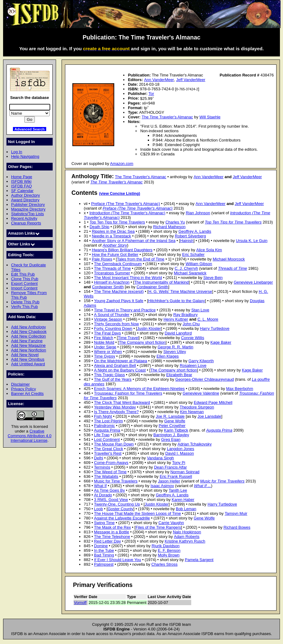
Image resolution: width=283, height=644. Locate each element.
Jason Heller (169, 481)
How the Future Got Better (115, 254)
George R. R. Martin (176, 347)
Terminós (102, 467)
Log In (17, 152)
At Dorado (103, 495)
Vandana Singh (160, 458)
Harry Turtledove (215, 328)
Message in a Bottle (111, 532)
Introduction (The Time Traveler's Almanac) (127, 213)
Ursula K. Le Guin (252, 241)
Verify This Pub (24, 307)
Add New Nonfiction (29, 350)
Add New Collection (28, 336)
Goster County (121, 509)
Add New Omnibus (28, 359)
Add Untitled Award (28, 364)
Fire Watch (103, 338)
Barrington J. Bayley (171, 435)
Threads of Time (232, 268)
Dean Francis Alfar (170, 467)
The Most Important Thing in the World (128, 278)
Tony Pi (179, 463)
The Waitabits (106, 476)
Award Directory (25, 200)
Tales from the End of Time (141, 259)
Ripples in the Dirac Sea (113, 231)
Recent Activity (24, 218)
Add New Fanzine (27, 341)
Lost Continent (107, 439)
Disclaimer (20, 384)
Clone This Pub (25, 279)
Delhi (99, 458)
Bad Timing (104, 555)
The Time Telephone (112, 537)
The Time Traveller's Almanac (116, 182)
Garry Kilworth (201, 361)
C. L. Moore (208, 319)
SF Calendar (22, 191)
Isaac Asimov (162, 486)
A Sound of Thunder (112, 315)
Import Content (24, 288)
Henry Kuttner (176, 319)
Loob (98, 509)
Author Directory (26, 195)
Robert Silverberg (190, 236)
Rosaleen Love (193, 365)
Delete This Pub (25, 302)
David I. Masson (180, 453)
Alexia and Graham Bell (115, 365)
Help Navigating (25, 156)
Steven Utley (174, 352)
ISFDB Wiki (21, 181)
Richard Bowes (237, 527)
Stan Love (200, 310)
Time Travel (128, 338)
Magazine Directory (28, 209)
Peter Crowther (172, 426)
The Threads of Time (112, 268)
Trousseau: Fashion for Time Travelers (128, 393)
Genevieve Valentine (201, 393)
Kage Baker (221, 342)
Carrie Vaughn (171, 523)
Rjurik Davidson (166, 546)
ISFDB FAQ (22, 186)
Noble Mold (104, 342)
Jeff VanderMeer (191, 80)
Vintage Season (108, 319)
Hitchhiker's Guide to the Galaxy (177, 301)
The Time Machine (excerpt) (119, 291)
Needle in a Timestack (111, 236)
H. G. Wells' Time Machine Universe (180, 291)
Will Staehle (210, 117)
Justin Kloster (149, 328)
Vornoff (80, 603)
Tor (151, 94)
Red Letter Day (107, 541)
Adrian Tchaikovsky (195, 444)
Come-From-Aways (111, 463)
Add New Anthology (28, 327)
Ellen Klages (168, 356)
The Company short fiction (142, 342)
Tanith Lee (178, 490)
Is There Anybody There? (116, 412)
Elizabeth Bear (179, 375)
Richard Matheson (169, 227)
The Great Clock (108, 449)
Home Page (22, 177)
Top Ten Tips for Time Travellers (233, 222)
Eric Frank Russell (176, 476)
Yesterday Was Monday (115, 407)
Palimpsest (104, 564)
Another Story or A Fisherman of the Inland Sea (133, 241)
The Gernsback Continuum (118, 264)
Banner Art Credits (27, 394)
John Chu (191, 324)
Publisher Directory (28, 205)
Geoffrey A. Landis (195, 231)
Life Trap (102, 435)
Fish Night (103, 416)
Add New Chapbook (29, 332)
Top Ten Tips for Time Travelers (117, 222)
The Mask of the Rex (112, 527)
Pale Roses (102, 259)
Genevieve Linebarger (253, 282)
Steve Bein (213, 278)
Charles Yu (175, 222)
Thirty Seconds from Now (116, 324)
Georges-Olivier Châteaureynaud (204, 379)
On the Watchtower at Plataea (120, 361)
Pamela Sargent (199, 560)
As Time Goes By (109, 490)
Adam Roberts (187, 537)
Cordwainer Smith (108, 287)
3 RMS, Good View (111, 500)
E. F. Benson (169, 550)
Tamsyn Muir (236, 513)
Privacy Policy (24, 389)
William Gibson (199, 264)
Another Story (115, 245)
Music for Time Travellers (222, 481)
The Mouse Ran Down (114, 444)
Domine (101, 546)
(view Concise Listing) (120, 194)
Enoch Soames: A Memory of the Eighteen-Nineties (139, 389)
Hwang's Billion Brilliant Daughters (122, 250)
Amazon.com (122, 164)
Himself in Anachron (112, 282)
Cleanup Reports (26, 223)
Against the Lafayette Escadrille (122, 518)
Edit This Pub (23, 274)
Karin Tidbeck (176, 430)
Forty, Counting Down (113, 328)
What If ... (202, 486)
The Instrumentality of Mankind (162, 282)
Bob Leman (186, 509)
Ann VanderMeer (159, 80)
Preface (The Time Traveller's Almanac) (137, 208)
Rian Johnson (198, 213)
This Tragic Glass (109, 375)
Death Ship (99, 227)
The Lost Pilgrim (108, 421)
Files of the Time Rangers (158, 527)
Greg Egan (171, 439)
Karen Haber (183, 500)
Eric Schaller (194, 254)
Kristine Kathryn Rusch (185, 541)
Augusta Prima (107, 430)
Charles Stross (165, 564)
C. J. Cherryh (186, 268)
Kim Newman (192, 412)
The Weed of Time (110, 472)
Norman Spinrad (185, 472)
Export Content (24, 283)
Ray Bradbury (186, 315)
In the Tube (104, 550)
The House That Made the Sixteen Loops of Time (137, 513)
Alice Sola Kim (209, 250)
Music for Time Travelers (116, 481)
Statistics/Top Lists (28, 214)
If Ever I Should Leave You (117, 560)
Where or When (108, 352)
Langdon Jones (181, 449)
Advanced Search (30, 129)
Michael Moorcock (229, 259)
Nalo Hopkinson (187, 532)
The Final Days (107, 333)
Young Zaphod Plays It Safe (119, 301)
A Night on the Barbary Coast (120, 370)
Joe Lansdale (209, 416)
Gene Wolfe (175, 421)
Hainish (187, 241)
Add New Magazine (28, 345)
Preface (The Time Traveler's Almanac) (125, 204)
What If (100, 486)
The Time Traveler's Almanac (167, 117)
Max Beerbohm (240, 389)
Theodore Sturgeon (197, 407)
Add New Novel (25, 355)
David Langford (178, 333)
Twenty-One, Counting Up (117, 504)
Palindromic (104, 426)
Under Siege (105, 347)
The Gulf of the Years (113, 379)
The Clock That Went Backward (122, 402)
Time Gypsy (105, 356)
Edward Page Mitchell (213, 402)
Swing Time (104, 523)
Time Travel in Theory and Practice (125, 310)
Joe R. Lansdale (170, 416)
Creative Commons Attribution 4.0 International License (30, 436)
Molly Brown (169, 555)
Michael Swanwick (190, 273)
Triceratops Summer (112, 273)
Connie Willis (193, 338)
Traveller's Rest (108, 453)
